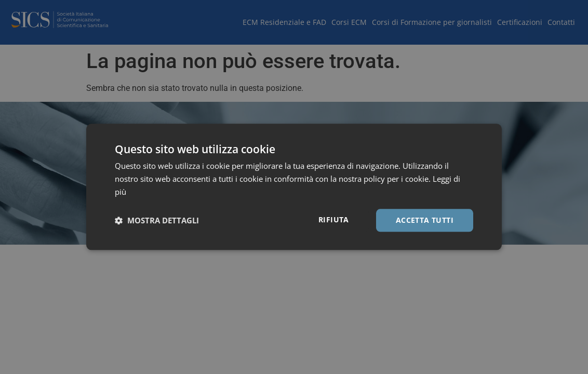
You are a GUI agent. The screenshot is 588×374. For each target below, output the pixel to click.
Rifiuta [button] (334, 219)
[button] (157, 220)
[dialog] (294, 187)
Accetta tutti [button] (425, 220)
